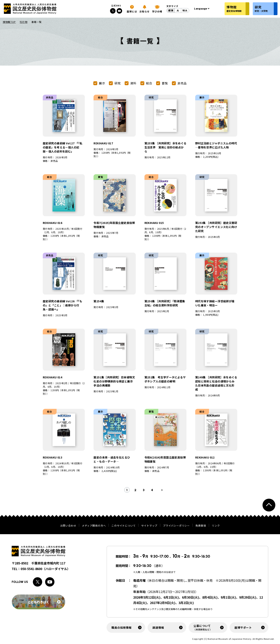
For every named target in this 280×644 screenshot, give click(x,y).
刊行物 (24, 22)
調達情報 (158, 628)
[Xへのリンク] (113, 11)
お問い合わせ (68, 526)
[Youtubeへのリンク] (119, 11)
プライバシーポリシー (176, 526)
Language (201, 8)
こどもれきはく (44, 602)
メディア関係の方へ (94, 526)
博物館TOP (9, 22)
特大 (185, 10)
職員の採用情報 (122, 628)
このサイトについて (123, 526)
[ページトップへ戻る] (269, 505)
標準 (171, 10)
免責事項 (201, 526)
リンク (216, 526)
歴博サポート (243, 628)
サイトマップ (149, 526)
